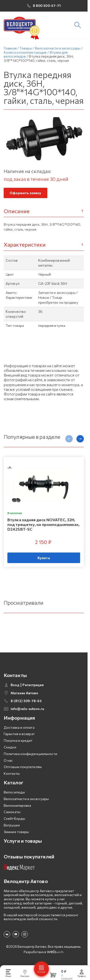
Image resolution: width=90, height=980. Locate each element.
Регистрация (33, 686)
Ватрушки (12, 827)
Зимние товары (16, 833)
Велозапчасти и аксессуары (26, 800)
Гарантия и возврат (19, 735)
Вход (15, 686)
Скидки (10, 749)
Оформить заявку (26, 194)
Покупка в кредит (18, 742)
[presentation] (69, 440)
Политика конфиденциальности (30, 755)
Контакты (12, 775)
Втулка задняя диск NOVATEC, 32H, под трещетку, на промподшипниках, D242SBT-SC (44, 526)
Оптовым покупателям (23, 768)
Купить (44, 559)
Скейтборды (14, 820)
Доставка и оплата (19, 729)
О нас (8, 762)
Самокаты (12, 813)
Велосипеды (14, 794)
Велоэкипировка (17, 807)
